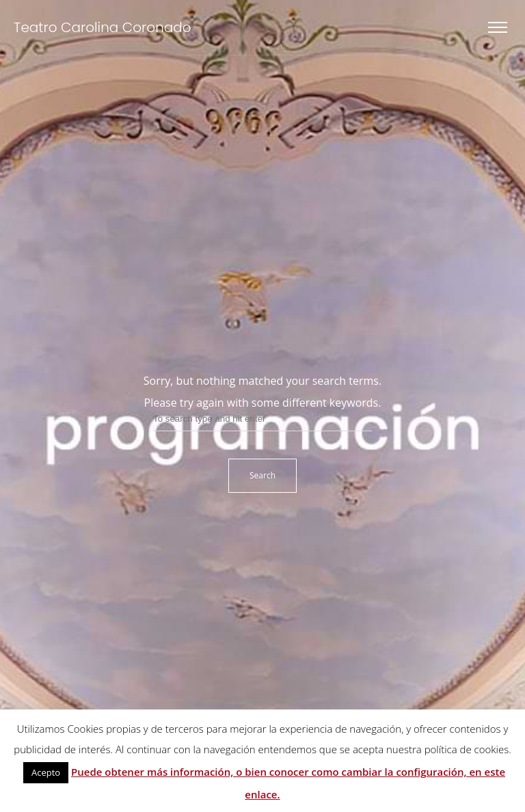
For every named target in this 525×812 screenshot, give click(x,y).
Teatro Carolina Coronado (103, 27)
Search (262, 475)
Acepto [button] (46, 772)
